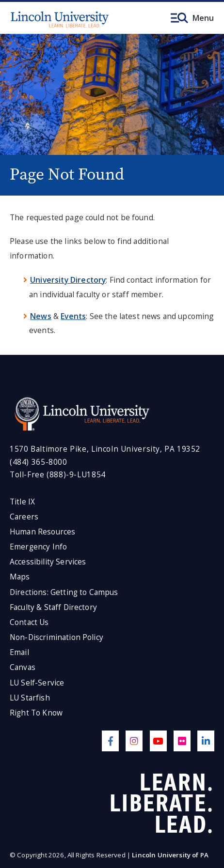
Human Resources (42, 532)
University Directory (68, 280)
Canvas (23, 667)
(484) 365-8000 (39, 462)
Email (19, 652)
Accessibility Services (48, 562)
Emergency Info (38, 547)
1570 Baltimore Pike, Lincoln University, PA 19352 (105, 449)
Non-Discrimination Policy (56, 637)
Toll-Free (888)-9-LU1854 (58, 475)
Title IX (22, 502)
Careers (24, 517)
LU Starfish (30, 698)
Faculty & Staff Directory (53, 607)
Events (73, 316)
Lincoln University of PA (170, 855)
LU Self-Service (37, 683)
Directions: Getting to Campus (64, 592)
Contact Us (29, 622)
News (41, 316)
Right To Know (36, 713)
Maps (20, 577)
